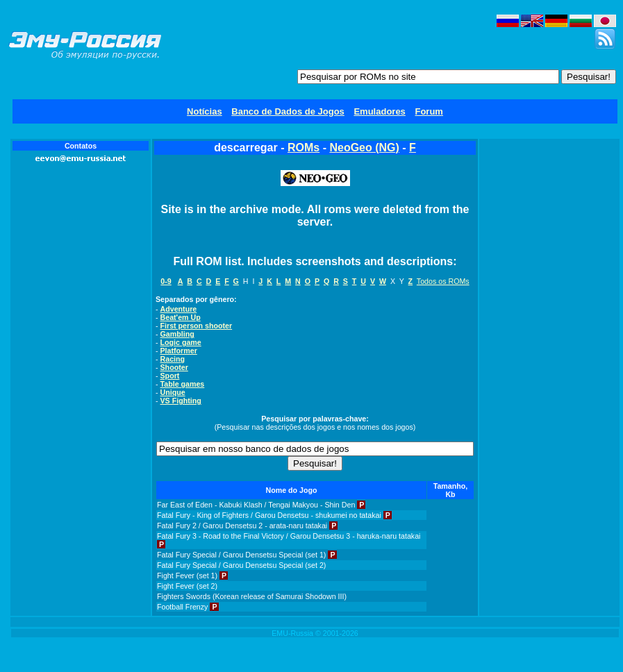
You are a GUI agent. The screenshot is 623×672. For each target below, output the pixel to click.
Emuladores (379, 111)
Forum (429, 111)
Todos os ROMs (443, 281)
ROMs (304, 148)
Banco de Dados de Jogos (288, 111)
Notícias (205, 111)
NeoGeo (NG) (364, 148)
